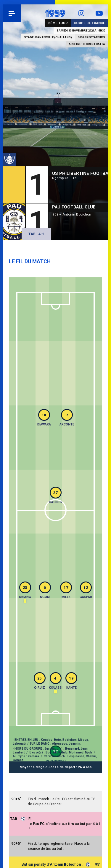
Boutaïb (51, 752)
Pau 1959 (21, 13)
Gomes (18, 760)
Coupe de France (89, 23)
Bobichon (70, 740)
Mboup (83, 740)
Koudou (47, 740)
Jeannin (74, 744)
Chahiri (91, 756)
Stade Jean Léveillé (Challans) (48, 37)
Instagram (81, 13)
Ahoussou (60, 744)
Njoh (89, 752)
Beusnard (72, 749)
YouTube (99, 13)
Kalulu (63, 752)
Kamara (33, 756)
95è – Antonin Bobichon (72, 214)
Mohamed (76, 752)
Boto (57, 740)
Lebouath (20, 744)
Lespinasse (76, 756)
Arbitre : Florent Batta (87, 44)
